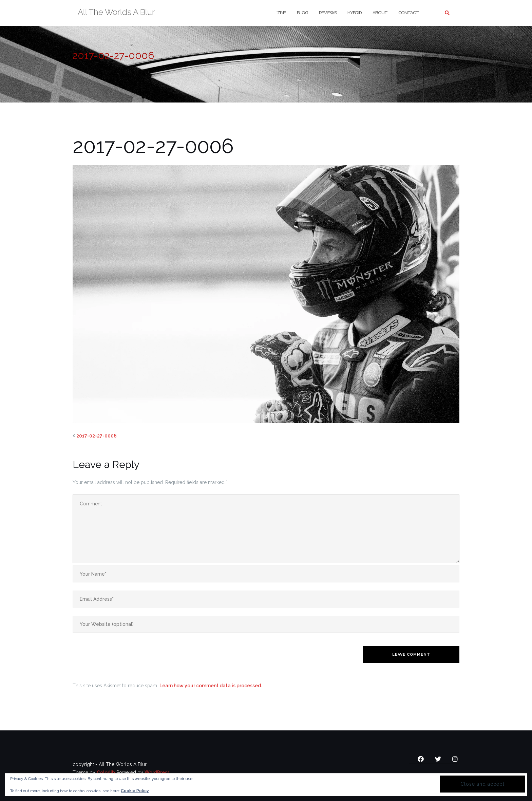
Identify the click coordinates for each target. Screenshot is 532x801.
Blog (302, 13)
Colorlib (106, 772)
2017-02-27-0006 (97, 436)
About (380, 13)
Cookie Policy (135, 791)
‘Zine (281, 13)
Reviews (328, 13)
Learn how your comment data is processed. (211, 686)
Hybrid (355, 13)
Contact (408, 13)
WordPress (157, 772)
